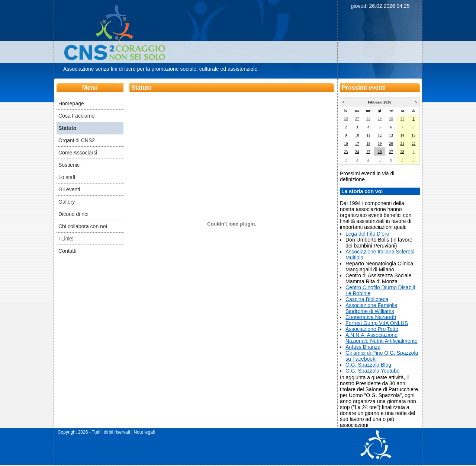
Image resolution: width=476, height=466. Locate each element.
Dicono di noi (73, 214)
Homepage (71, 103)
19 (380, 143)
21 (402, 143)
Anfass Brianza (363, 347)
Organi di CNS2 (77, 140)
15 (414, 135)
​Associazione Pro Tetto (372, 329)
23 (346, 152)
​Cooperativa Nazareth (371, 317)
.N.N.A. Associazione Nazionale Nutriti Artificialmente (382, 338)
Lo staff (67, 177)
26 (346, 119)
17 (357, 143)
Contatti (67, 251)
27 (357, 119)
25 (368, 152)
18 (368, 143)
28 (368, 119)
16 (346, 143)
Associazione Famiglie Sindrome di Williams (371, 308)
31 (402, 119)
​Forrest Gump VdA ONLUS (377, 323)
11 (368, 135)
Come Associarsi (78, 153)
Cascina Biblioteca (367, 299)
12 (380, 135)
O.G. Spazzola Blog (368, 365)
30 (391, 119)
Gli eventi (69, 189)
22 (414, 143)
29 (380, 119)
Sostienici (70, 165)
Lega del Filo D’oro (367, 234)
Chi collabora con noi (83, 226)
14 (402, 135)
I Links (66, 239)
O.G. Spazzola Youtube (373, 371)
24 (357, 152)
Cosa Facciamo (76, 116)
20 (391, 143)
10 (357, 135)
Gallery (67, 202)
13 (391, 135)
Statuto (67, 128)
